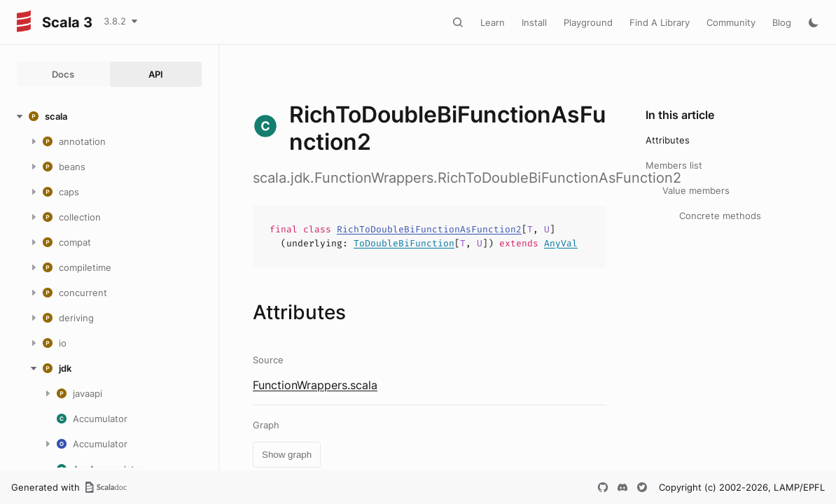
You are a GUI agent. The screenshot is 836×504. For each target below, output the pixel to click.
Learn (493, 22)
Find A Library (660, 22)
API (156, 74)
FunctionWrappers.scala (315, 385)
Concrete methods (720, 216)
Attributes (668, 140)
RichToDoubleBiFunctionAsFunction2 (429, 229)
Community (731, 22)
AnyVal (561, 243)
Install (534, 22)
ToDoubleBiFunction (404, 243)
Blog (782, 22)
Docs (63, 74)
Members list (674, 165)
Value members (696, 190)
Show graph (287, 455)
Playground (588, 22)
